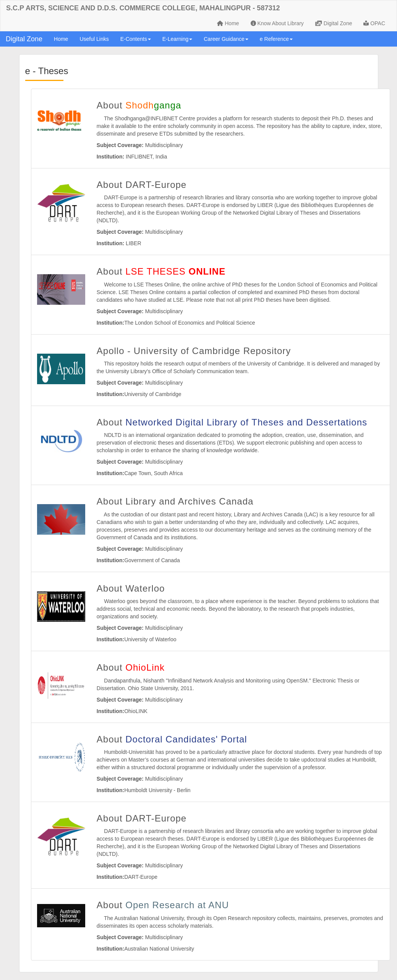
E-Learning (177, 39)
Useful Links (94, 39)
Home (228, 23)
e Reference (276, 39)
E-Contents (136, 39)
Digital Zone (334, 23)
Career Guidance (226, 39)
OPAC (374, 23)
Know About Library (277, 23)
